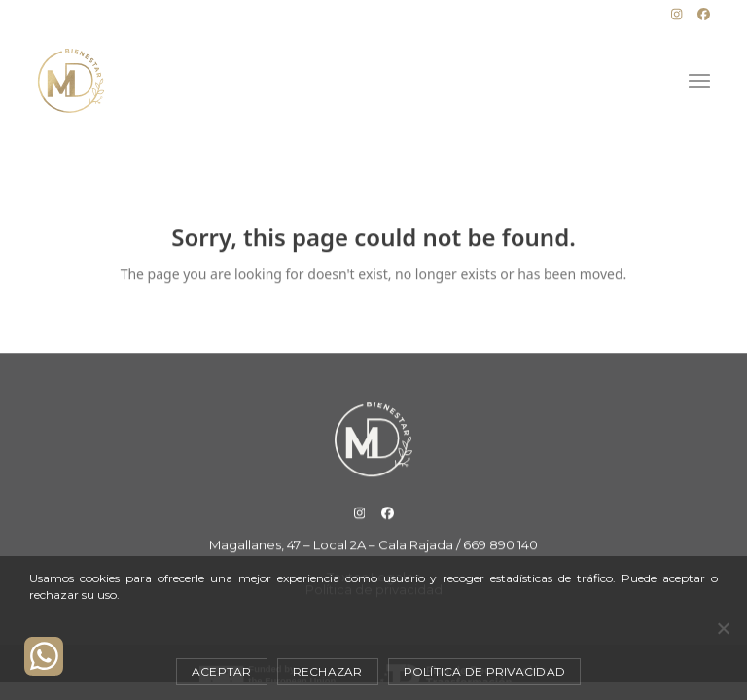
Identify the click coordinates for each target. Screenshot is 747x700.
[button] (699, 81)
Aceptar (222, 671)
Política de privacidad (485, 671)
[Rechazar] (723, 628)
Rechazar (328, 671)
